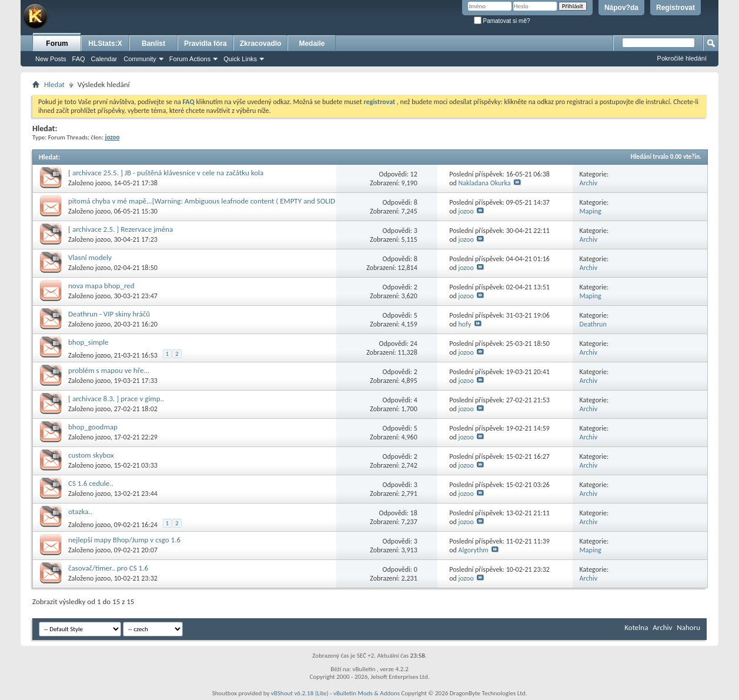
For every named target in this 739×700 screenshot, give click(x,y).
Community (140, 59)
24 (414, 344)
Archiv (589, 183)
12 (414, 174)
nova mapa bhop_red (101, 286)
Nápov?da (621, 8)
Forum (57, 44)
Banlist (153, 44)
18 (414, 513)
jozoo (103, 183)
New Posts (51, 59)
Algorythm (474, 550)
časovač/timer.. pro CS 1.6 (108, 568)
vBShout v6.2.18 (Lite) (300, 693)
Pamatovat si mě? (502, 21)
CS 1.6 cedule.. (91, 483)
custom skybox (91, 455)
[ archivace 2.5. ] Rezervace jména (121, 229)
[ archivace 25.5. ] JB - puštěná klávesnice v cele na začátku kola (166, 173)
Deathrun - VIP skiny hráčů (109, 314)
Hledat (54, 84)
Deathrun (593, 324)
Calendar (104, 59)
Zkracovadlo (261, 44)
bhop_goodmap (93, 427)
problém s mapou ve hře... (109, 370)
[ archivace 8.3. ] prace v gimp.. (116, 399)
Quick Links (240, 59)
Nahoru (688, 627)
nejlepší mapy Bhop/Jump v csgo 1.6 (124, 540)
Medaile (312, 44)
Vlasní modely (90, 257)
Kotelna (636, 627)
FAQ (79, 59)
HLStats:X (105, 44)
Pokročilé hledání (682, 58)
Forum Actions (190, 59)
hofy (465, 324)
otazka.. (80, 511)
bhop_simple (88, 342)
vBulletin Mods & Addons (367, 693)
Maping (591, 211)
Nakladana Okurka (485, 183)
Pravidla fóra (205, 44)
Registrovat (676, 8)
